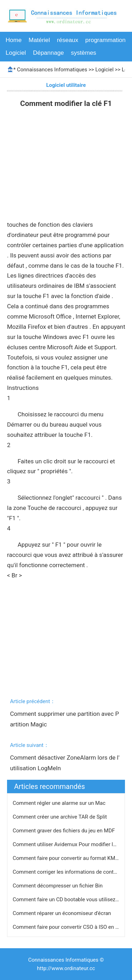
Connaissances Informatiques (52, 70)
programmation (105, 40)
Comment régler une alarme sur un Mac (60, 803)
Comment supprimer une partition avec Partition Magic (64, 719)
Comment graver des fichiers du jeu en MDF (64, 831)
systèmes (84, 53)
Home (14, 40)
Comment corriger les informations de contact (67, 872)
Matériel (39, 40)
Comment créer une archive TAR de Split (60, 817)
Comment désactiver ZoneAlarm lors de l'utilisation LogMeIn (65, 763)
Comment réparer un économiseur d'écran (62, 913)
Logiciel (16, 53)
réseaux (68, 40)
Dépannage (49, 53)
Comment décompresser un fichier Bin (58, 886)
